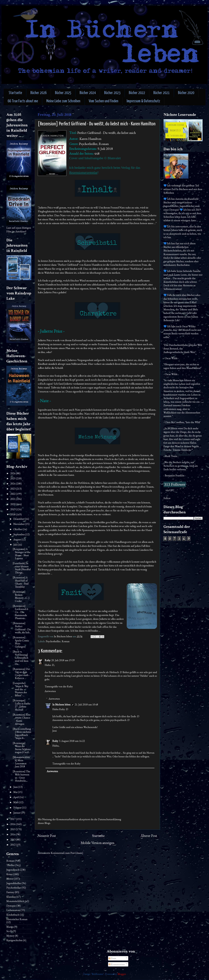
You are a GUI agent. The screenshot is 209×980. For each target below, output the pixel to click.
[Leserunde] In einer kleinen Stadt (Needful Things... (22, 568)
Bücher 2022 (137, 93)
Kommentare (117, 964)
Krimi (10, 874)
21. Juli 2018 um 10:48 (86, 704)
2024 (13, 484)
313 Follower (175, 484)
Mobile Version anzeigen (97, 843)
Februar (18, 807)
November (19, 524)
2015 (13, 829)
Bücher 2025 (63, 93)
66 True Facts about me (23, 101)
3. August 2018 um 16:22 (72, 741)
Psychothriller (53, 641)
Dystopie (11, 906)
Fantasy (10, 892)
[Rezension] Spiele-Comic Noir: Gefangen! (21, 642)
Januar (17, 813)
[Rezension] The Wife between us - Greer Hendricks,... (21, 776)
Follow (167, 498)
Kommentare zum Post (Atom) (67, 853)
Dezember (19, 519)
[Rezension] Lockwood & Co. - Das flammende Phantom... (21, 612)
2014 (13, 834)
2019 (13, 509)
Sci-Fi (9, 931)
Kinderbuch (13, 915)
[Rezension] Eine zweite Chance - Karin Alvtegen (22, 719)
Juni (16, 787)
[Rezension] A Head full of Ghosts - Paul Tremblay (21, 582)
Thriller (10, 865)
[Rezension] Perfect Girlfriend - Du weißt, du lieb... (22, 628)
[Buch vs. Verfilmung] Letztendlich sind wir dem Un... (21, 658)
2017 (13, 819)
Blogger (122, 974)
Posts (112, 958)
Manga (10, 927)
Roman (66, 641)
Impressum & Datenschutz (143, 101)
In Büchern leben (61, 704)
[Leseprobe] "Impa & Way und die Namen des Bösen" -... (21, 689)
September (19, 534)
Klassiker (11, 897)
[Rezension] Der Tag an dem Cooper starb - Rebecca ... (21, 674)
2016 (13, 824)
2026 (13, 473)
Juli (15, 545)
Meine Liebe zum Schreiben (63, 101)
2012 (13, 845)
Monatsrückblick (15, 901)
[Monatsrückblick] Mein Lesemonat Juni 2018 (21, 762)
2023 (13, 489)
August (17, 539)
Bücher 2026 (39, 93)
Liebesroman (13, 910)
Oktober (18, 529)
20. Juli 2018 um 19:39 (63, 660)
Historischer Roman (17, 919)
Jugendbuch (13, 870)
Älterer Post (149, 836)
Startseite (15, 93)
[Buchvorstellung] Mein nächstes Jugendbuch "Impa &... (22, 733)
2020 (13, 504)
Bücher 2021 (162, 93)
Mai (16, 792)
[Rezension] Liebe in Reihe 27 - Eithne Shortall (22, 705)
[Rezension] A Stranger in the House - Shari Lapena (22, 554)
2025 (13, 478)
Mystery (10, 936)
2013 (13, 840)
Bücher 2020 (186, 93)
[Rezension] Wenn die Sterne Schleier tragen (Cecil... (22, 748)
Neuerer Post (47, 836)
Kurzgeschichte (15, 940)
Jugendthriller (14, 883)
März (16, 802)
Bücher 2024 (88, 93)
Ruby (48, 660)
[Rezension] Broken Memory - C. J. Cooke (21, 596)
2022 (13, 494)
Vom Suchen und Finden (104, 101)
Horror (10, 879)
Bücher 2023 (112, 93)
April (16, 797)
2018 (13, 514)
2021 (13, 499)
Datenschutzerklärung (110, 819)
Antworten (50, 691)
